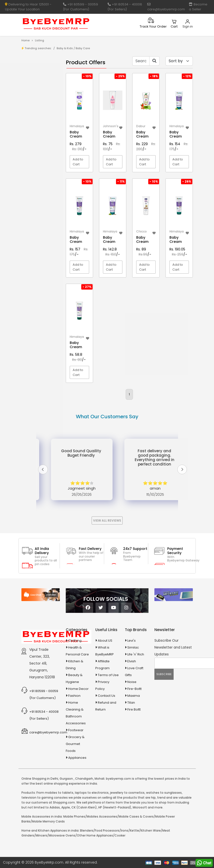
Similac (133, 647)
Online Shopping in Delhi (40, 779)
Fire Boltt (134, 709)
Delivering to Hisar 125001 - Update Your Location (28, 7)
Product (38, 72)
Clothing (75, 641)
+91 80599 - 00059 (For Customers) (81, 7)
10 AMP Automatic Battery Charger (35, 140)
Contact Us (107, 696)
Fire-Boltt (134, 689)
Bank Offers (41, 95)
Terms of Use (108, 675)
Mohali (99, 779)
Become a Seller (198, 7)
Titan (131, 703)
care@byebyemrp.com (166, 7)
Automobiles (38, 209)
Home (25, 40)
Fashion (74, 696)
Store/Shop (41, 80)
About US (105, 641)
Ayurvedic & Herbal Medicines (37, 220)
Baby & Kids (65, 48)
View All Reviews (107, 520)
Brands (37, 88)
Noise (132, 682)
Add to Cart (78, 162)
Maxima (134, 696)
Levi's (132, 641)
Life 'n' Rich (136, 654)
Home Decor (78, 689)
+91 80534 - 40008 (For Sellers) (125, 7)
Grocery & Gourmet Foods (75, 744)
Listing (40, 40)
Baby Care (83, 48)
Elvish (132, 661)
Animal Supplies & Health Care (37, 188)
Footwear (76, 730)
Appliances (37, 200)
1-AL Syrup (40, 115)
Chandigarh (84, 779)
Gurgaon (66, 779)
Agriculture (37, 176)
